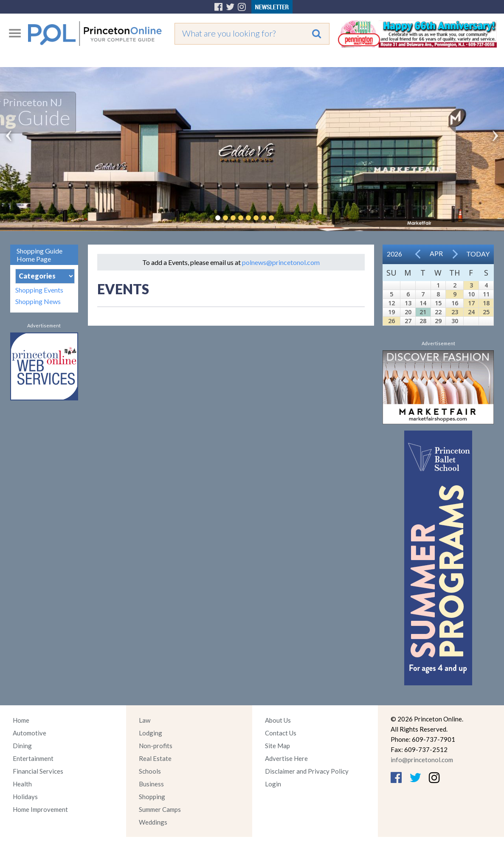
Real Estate (155, 758)
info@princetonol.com (422, 760)
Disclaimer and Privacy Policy (307, 771)
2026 (394, 254)
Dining (22, 746)
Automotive (30, 733)
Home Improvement (40, 809)
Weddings (153, 822)
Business (151, 784)
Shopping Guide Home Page (39, 255)
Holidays (25, 797)
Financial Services (38, 771)
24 (471, 312)
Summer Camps (160, 809)
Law (145, 720)
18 (486, 303)
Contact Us (281, 733)
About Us (278, 720)
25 (486, 312)
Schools (150, 771)
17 (471, 303)
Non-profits (156, 746)
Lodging (151, 733)
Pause (284, 218)
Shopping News (38, 301)
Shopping (152, 797)
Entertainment (33, 758)
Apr (436, 253)
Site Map (277, 746)
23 (455, 312)
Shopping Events (39, 290)
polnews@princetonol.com (281, 262)
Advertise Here (286, 758)
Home (21, 720)
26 (391, 321)
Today (478, 254)
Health (22, 784)
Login (273, 784)
